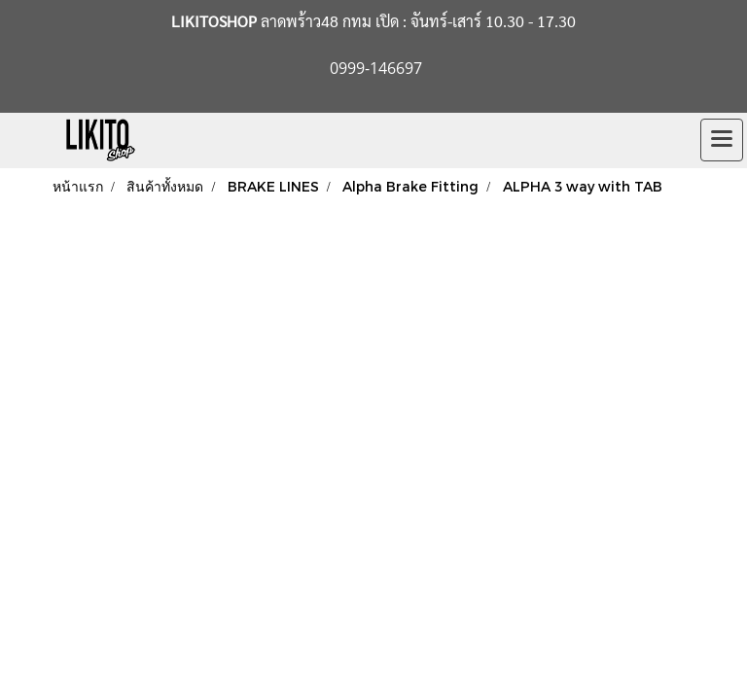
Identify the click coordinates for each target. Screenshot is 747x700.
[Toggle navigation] (722, 140)
